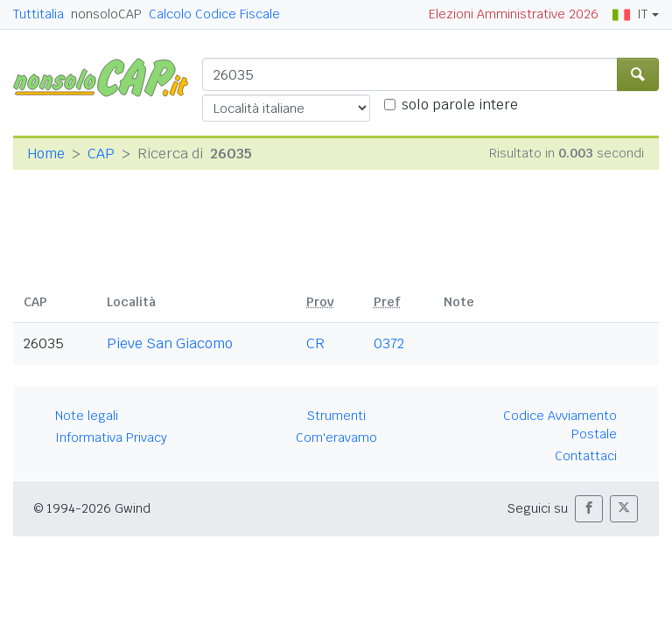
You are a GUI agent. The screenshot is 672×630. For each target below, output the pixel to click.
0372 (389, 343)
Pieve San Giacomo (170, 343)
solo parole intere (460, 105)
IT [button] (630, 14)
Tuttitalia (38, 14)
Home (46, 154)
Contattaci (586, 456)
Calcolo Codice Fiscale (214, 14)
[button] (589, 509)
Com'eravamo (336, 437)
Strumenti (336, 416)
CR (315, 343)
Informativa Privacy (111, 437)
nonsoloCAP (106, 14)
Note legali (87, 416)
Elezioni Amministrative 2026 (514, 14)
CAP (101, 154)
